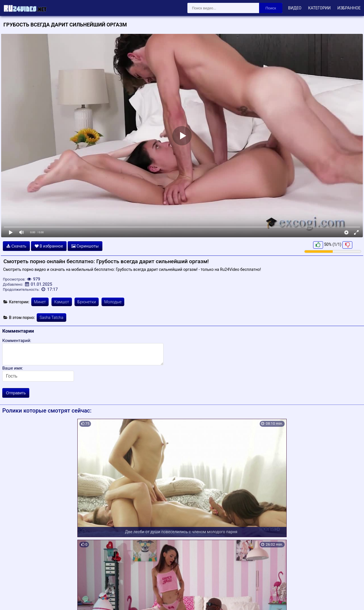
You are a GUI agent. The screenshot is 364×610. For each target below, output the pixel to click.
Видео (295, 8)
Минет (40, 302)
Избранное (349, 8)
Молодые (113, 302)
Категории (319, 8)
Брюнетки (87, 302)
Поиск (271, 8)
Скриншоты (85, 246)
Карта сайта (13, 599)
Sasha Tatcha (51, 318)
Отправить (16, 393)
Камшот (62, 302)
